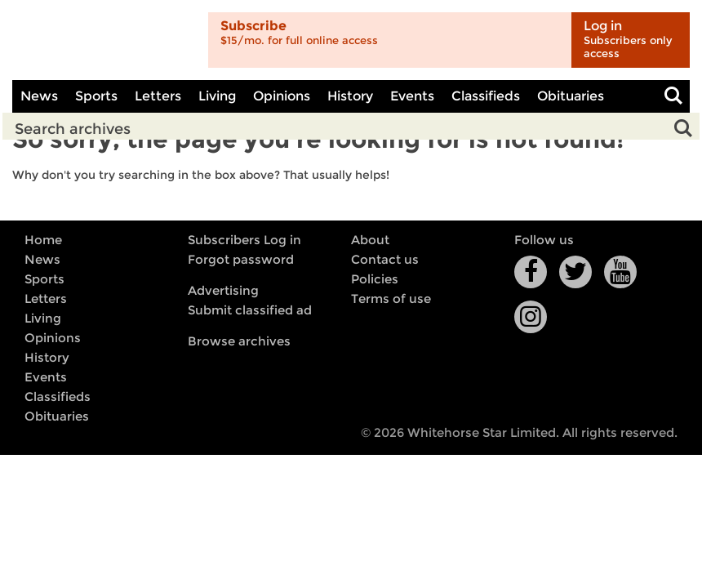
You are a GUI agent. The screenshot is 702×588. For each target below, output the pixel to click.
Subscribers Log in (244, 240)
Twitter (575, 272)
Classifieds (486, 96)
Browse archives (239, 341)
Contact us (385, 260)
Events (412, 96)
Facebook (531, 272)
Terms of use (391, 299)
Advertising (223, 291)
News (39, 96)
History (350, 96)
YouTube (620, 272)
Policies (375, 279)
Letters (158, 96)
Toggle (673, 96)
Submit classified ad (250, 310)
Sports (96, 96)
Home (43, 240)
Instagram (531, 317)
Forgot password (241, 260)
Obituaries (571, 96)
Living (217, 96)
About (370, 240)
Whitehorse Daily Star (104, 40)
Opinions (282, 96)
